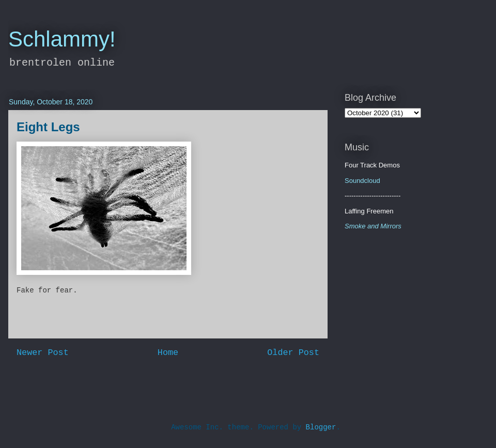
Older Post (293, 353)
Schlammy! (62, 39)
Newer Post (43, 353)
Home (168, 353)
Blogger (321, 427)
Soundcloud (362, 181)
